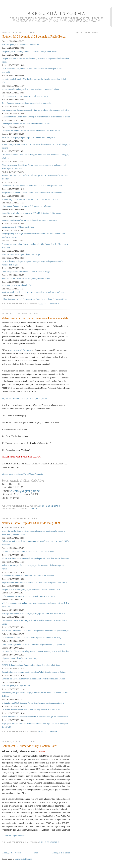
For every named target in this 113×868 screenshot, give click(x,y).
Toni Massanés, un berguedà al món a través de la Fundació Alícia (30, 89)
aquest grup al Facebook (20, 350)
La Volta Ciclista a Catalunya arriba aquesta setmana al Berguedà (30, 552)
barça (34, 508)
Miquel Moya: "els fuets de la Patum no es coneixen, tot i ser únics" (31, 199)
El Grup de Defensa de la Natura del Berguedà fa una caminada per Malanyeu (35, 631)
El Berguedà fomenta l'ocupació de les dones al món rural (27, 206)
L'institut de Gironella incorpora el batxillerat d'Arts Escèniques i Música (33, 679)
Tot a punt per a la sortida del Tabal (17, 285)
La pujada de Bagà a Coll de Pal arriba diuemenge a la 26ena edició (31, 131)
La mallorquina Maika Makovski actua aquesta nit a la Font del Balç (31, 638)
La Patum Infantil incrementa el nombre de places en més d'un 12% (31, 710)
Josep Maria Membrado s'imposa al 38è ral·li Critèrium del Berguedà (32, 213)
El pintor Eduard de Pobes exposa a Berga (20, 658)
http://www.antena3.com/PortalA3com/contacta (22, 474)
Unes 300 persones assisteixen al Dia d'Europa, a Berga (26, 271)
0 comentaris (52, 304)
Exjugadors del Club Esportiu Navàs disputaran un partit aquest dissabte (33, 703)
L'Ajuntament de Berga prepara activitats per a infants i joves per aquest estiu (35, 110)
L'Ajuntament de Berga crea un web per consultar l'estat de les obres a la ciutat (36, 117)
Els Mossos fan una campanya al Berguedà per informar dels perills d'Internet (35, 558)
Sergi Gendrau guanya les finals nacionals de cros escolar (27, 103)
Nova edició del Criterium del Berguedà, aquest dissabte (26, 278)
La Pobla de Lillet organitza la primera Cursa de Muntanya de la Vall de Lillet (35, 651)
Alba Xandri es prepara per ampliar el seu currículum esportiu (28, 137)
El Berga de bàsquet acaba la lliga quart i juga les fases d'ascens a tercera (33, 613)
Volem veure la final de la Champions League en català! (35, 318)
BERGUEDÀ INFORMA (57, 13)
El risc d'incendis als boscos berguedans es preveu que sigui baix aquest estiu (35, 717)
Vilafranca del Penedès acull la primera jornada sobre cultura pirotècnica (33, 292)
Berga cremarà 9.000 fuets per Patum (18, 227)
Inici (36, 853)
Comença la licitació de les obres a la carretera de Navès (26, 124)
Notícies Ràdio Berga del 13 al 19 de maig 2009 (31, 523)
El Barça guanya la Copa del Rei (16, 686)
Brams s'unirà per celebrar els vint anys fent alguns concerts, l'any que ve (33, 644)
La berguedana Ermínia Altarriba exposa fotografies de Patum (28, 596)
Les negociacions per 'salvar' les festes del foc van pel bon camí (29, 220)
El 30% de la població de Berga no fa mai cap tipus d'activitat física (31, 665)
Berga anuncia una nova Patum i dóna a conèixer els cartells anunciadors (33, 192)
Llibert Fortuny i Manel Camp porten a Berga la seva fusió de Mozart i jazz (34, 299)
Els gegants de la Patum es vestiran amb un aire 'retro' (25, 96)
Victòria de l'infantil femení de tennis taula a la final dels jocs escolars (32, 185)
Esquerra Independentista (13, 836)
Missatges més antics (61, 853)
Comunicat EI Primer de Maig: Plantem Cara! (29, 746)
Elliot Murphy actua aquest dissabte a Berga (21, 254)
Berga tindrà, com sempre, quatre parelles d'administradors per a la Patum (34, 672)
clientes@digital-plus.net (25, 491)
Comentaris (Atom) (23, 859)
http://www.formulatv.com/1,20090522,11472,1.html (25, 398)
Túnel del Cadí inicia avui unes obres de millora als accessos (28, 575)
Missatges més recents (11, 853)
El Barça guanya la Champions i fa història (20, 45)
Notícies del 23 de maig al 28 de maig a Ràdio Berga (34, 37)
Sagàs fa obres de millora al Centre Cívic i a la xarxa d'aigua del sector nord (34, 582)
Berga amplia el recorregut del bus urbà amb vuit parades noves (29, 51)
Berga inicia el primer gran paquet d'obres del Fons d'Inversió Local (31, 589)
